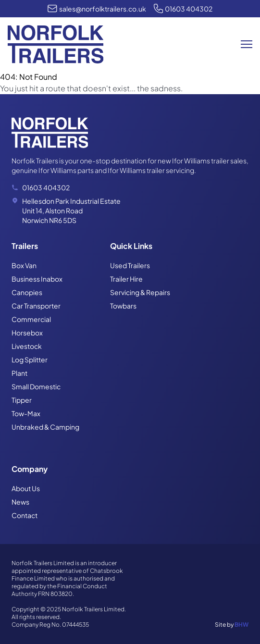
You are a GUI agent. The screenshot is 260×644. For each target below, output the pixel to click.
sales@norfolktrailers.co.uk (103, 9)
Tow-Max (26, 413)
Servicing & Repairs (140, 292)
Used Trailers (130, 265)
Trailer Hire (126, 279)
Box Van (24, 265)
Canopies (27, 292)
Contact (25, 515)
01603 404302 (189, 9)
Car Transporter (36, 306)
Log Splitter (30, 359)
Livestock (27, 346)
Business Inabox (37, 279)
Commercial (31, 319)
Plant (19, 373)
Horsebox (27, 333)
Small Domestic (36, 386)
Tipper (22, 400)
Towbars (123, 306)
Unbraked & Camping (45, 427)
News (20, 502)
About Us (26, 488)
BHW (241, 625)
